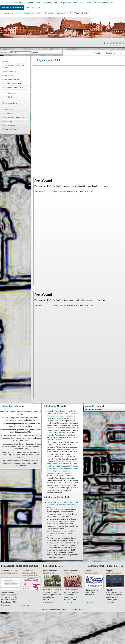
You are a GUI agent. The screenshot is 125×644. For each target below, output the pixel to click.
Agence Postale (113, 573)
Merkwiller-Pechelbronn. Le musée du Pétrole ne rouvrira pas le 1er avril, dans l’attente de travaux (62, 437)
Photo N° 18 (69, 573)
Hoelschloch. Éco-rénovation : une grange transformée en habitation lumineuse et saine (63, 505)
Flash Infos (9, 109)
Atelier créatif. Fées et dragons (30, 574)
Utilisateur (8, 121)
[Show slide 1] (105, 43)
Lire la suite (6, 605)
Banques (109, 571)
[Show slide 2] (108, 43)
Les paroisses (66, 3)
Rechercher (5, 52)
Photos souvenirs (50, 571)
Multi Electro (92, 573)
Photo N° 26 (49, 573)
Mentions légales (11, 129)
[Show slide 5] (117, 43)
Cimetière (103, 53)
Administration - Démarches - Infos (26, 3)
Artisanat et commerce (104, 3)
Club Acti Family (28, 571)
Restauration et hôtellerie (12, 7)
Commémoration (9, 573)
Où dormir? (12, 97)
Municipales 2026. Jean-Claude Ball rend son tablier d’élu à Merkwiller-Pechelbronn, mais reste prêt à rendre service (63, 469)
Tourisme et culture (9, 571)
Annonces (8, 113)
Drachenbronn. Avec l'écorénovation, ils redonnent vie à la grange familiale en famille (62, 533)
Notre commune (50, 3)
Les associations (33, 7)
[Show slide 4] (114, 43)
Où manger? (13, 93)
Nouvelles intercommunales (15, 117)
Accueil (5, 3)
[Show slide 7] (123, 43)
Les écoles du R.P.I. (83, 3)
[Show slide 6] (120, 43)
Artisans (88, 571)
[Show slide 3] (111, 43)
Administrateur (10, 125)
